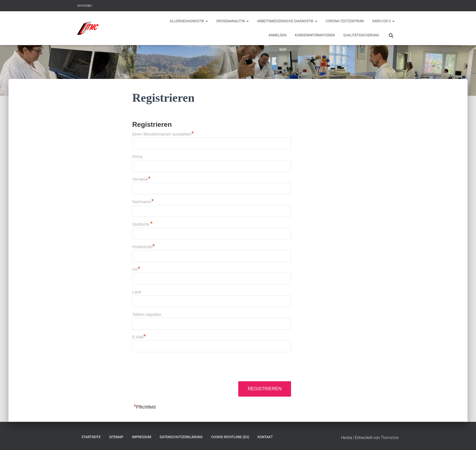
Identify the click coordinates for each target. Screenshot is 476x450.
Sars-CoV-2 (383, 21)
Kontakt (265, 437)
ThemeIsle (390, 438)
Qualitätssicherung (361, 35)
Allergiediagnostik (189, 21)
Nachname (143, 202)
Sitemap (116, 437)
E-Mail (139, 337)
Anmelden (85, 6)
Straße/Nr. (142, 224)
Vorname (141, 179)
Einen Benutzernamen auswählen (163, 134)
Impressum (142, 437)
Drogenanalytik (233, 21)
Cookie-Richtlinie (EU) (230, 437)
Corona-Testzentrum (345, 21)
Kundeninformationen (315, 35)
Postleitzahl (144, 247)
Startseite (91, 437)
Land (137, 292)
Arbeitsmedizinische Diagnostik (287, 21)
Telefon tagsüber (147, 314)
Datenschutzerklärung (181, 437)
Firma (137, 157)
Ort (136, 269)
